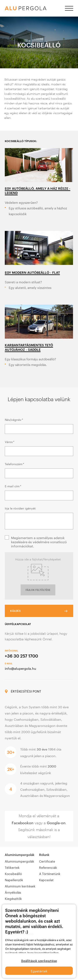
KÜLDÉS (15, 611)
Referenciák (48, 867)
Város (9, 442)
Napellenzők (14, 880)
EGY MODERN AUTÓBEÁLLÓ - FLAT (32, 272)
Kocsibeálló (13, 873)
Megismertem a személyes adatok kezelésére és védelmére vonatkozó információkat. (39, 542)
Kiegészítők (13, 898)
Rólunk (44, 855)
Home (40, 39)
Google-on (56, 823)
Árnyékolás (13, 892)
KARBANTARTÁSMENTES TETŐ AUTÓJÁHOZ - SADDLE (29, 347)
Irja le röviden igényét (20, 508)
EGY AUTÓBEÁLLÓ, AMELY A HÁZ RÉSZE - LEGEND (38, 191)
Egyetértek (39, 971)
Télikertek (12, 867)
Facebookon (23, 823)
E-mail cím (13, 486)
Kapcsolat (46, 880)
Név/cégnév (14, 419)
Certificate (47, 861)
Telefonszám (14, 464)
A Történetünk (50, 873)
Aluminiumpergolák (20, 855)
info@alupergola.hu (20, 668)
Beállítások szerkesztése (39, 960)
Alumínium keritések (20, 886)
